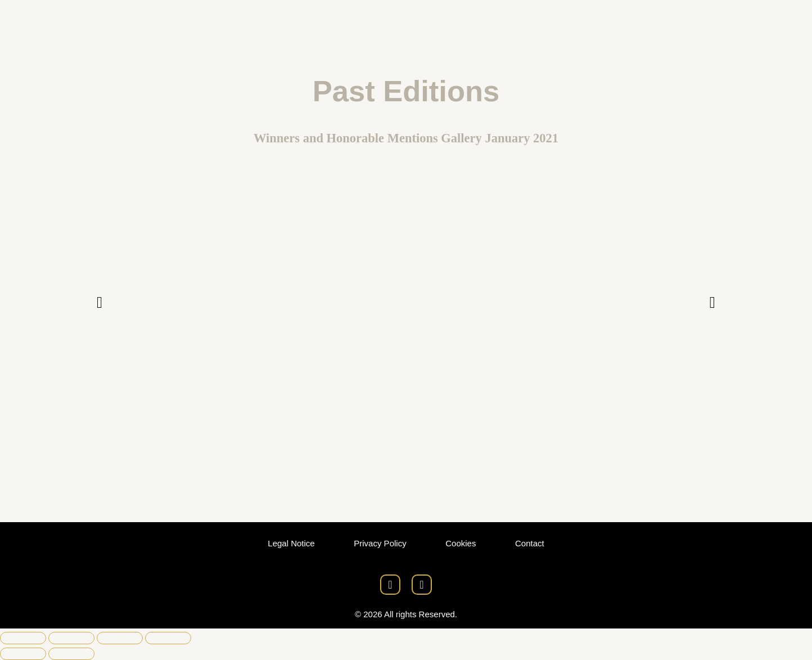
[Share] (120, 638)
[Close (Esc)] (168, 638)
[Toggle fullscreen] (71, 638)
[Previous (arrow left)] (23, 654)
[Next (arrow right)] (71, 654)
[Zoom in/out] (23, 638)
